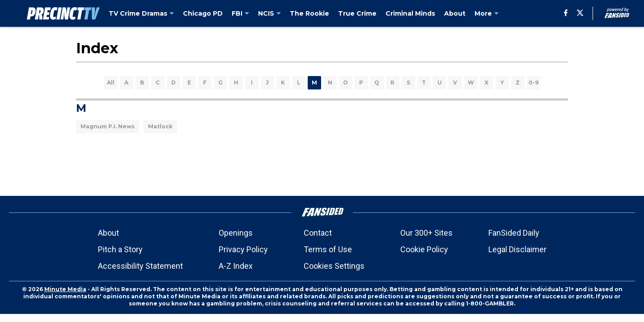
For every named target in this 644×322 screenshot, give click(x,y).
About (108, 233)
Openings (236, 233)
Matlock (160, 126)
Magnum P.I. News (108, 126)
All (111, 83)
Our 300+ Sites (426, 233)
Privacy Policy (243, 249)
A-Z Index (236, 266)
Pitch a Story (120, 249)
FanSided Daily (514, 233)
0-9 (534, 83)
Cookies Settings (334, 266)
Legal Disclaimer (517, 249)
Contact (318, 233)
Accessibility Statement (140, 266)
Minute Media (65, 289)
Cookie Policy (424, 249)
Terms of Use (328, 249)
